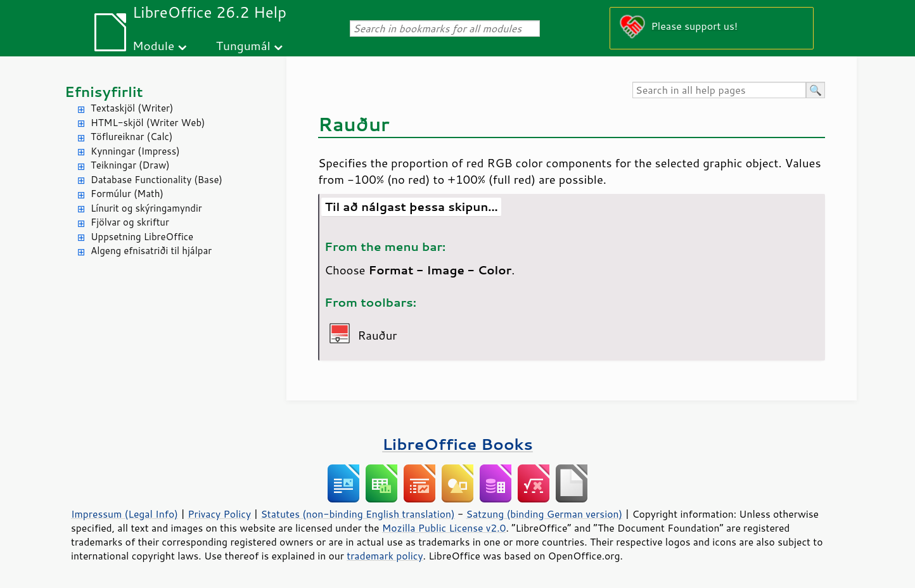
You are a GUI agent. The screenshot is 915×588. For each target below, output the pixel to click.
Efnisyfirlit (104, 92)
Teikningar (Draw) (130, 165)
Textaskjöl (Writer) (132, 108)
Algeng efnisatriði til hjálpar (151, 251)
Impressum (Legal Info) (125, 514)
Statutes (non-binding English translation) (357, 514)
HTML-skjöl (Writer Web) (148, 123)
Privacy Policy (219, 514)
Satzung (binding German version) (545, 514)
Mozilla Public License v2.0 (444, 528)
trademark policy (385, 556)
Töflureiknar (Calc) (131, 137)
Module (153, 45)
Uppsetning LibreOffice (142, 237)
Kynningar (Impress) (135, 151)
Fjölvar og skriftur (130, 222)
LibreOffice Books (457, 444)
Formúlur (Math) (127, 194)
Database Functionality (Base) (157, 180)
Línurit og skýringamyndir (146, 208)
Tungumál (243, 45)
